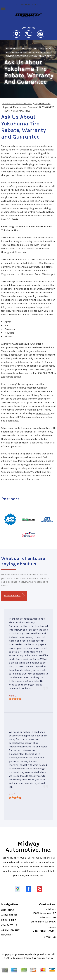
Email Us (50, 937)
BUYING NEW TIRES (17, 56)
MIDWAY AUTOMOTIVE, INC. (21, 48)
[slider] (15, 699)
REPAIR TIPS (9, 920)
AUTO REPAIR (9, 915)
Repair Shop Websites (37, 954)
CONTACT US (9, 925)
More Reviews (14, 596)
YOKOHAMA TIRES (41, 56)
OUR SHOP (8, 910)
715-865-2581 (18, 190)
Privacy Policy (45, 958)
